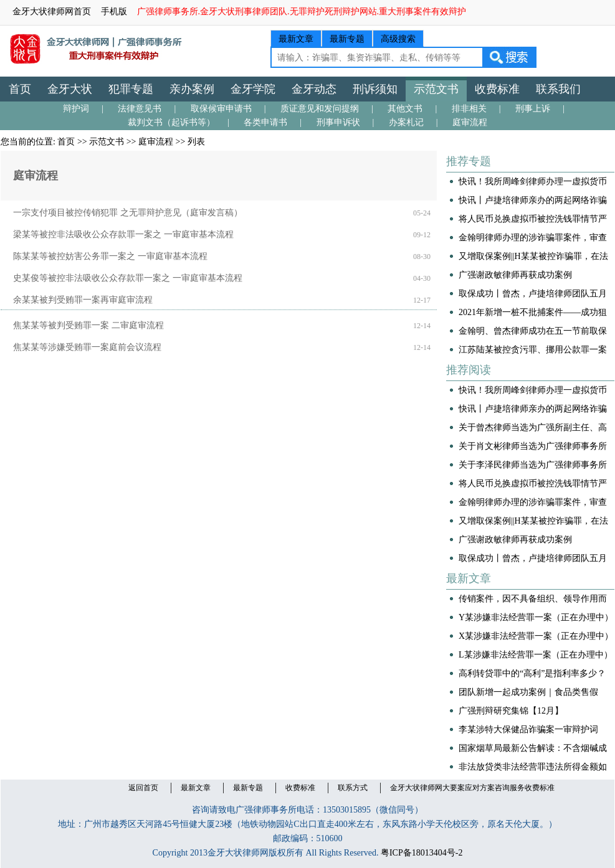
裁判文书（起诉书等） (171, 122)
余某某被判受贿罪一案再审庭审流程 (83, 300)
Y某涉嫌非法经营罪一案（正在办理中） (536, 617)
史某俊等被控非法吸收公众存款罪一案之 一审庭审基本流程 (128, 278)
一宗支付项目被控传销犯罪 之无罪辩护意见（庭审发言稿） (128, 213)
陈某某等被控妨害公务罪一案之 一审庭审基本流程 (110, 256)
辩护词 (76, 109)
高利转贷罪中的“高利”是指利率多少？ (532, 673)
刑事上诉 (533, 109)
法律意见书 (140, 109)
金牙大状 (70, 89)
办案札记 (406, 122)
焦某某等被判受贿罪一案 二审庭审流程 (88, 325)
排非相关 (469, 109)
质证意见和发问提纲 (320, 109)
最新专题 (347, 39)
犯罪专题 (131, 89)
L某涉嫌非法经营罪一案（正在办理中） (536, 655)
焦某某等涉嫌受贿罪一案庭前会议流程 (87, 347)
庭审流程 (470, 122)
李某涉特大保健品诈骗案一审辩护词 (528, 729)
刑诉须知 (375, 89)
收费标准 (497, 89)
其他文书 (405, 109)
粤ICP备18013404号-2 (422, 853)
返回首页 (143, 788)
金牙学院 (253, 89)
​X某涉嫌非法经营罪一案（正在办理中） (536, 636)
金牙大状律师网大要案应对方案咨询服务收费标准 (472, 788)
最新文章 (296, 39)
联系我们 (558, 89)
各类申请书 (265, 122)
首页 (20, 89)
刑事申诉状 (338, 122)
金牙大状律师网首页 (52, 12)
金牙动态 (314, 89)
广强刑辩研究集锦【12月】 (511, 711)
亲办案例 (192, 89)
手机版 (114, 12)
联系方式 (353, 788)
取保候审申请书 (221, 109)
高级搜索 (398, 39)
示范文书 (436, 89)
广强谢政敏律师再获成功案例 (515, 275)
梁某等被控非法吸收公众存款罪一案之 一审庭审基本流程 (123, 234)
